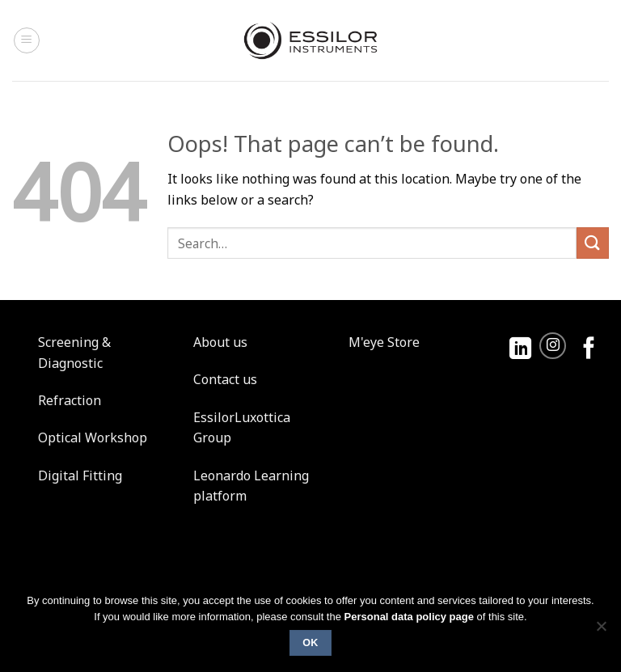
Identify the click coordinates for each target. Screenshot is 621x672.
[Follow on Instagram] (553, 346)
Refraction (70, 400)
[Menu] (27, 40)
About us (220, 342)
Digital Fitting (80, 475)
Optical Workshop (93, 437)
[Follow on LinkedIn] (520, 350)
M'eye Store (384, 342)
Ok (310, 643)
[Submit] (593, 243)
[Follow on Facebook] (589, 350)
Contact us (225, 379)
